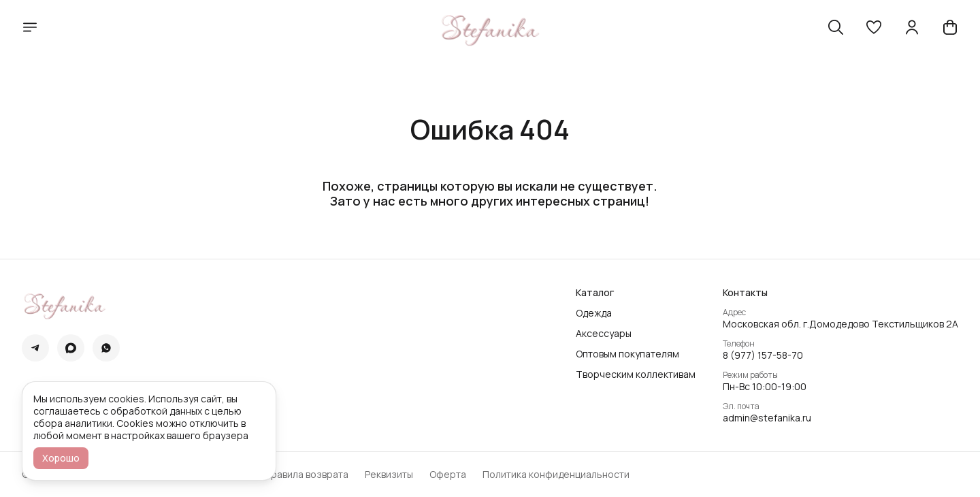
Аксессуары (604, 334)
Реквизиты (389, 475)
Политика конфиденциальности (556, 475)
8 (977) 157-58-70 (763, 355)
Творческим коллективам (636, 374)
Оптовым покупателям (627, 354)
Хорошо (61, 458)
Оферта (448, 475)
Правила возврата (306, 475)
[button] (874, 27)
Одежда (594, 313)
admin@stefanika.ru (767, 418)
